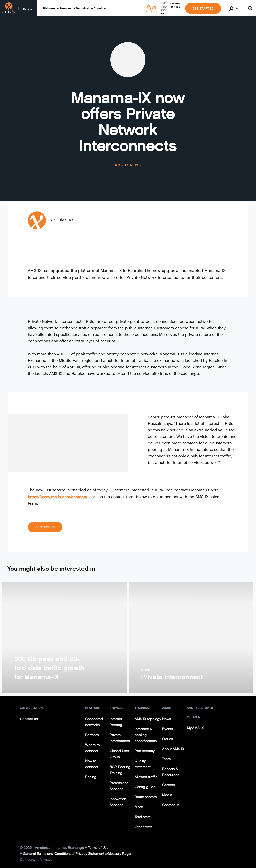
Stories (168, 739)
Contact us (45, 527)
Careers (169, 785)
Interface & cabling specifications (146, 735)
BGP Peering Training (120, 770)
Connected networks (94, 722)
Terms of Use (98, 848)
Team (166, 759)
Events (168, 729)
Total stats (143, 817)
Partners (92, 735)
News (167, 719)
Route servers (146, 797)
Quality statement (143, 764)
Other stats (143, 827)
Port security (145, 751)
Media (167, 795)
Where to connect (92, 748)
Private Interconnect (120, 738)
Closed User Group (119, 754)
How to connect (92, 764)
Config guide (145, 787)
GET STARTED (203, 8)
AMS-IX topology (148, 719)
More (139, 807)
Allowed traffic (146, 777)
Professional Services (119, 786)
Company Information (37, 860)
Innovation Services (118, 802)
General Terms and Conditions (47, 854)
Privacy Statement (90, 854)
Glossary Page (119, 854)
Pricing (91, 777)
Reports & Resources (171, 772)
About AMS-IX (173, 749)
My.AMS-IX (195, 728)
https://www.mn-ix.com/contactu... (59, 497)
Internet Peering (116, 722)
